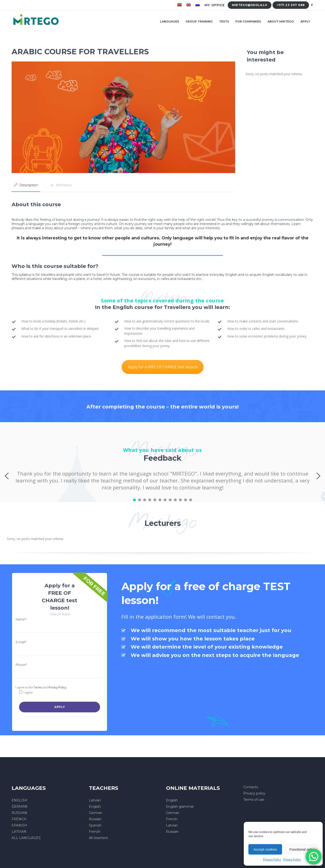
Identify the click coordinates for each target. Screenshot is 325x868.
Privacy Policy (272, 860)
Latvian (95, 800)
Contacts (251, 787)
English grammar (180, 807)
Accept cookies (265, 849)
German (96, 813)
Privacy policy (254, 793)
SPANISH (19, 825)
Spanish (95, 825)
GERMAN (19, 807)
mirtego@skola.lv (249, 5)
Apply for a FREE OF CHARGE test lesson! (163, 367)
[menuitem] (180, 5)
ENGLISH (19, 800)
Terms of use (254, 800)
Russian (95, 819)
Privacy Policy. (58, 687)
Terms (38, 687)
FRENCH (19, 819)
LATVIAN (19, 832)
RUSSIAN (19, 813)
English (95, 807)
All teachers (98, 838)
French (95, 832)
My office (215, 5)
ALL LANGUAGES (26, 838)
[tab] (26, 185)
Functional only (301, 849)
